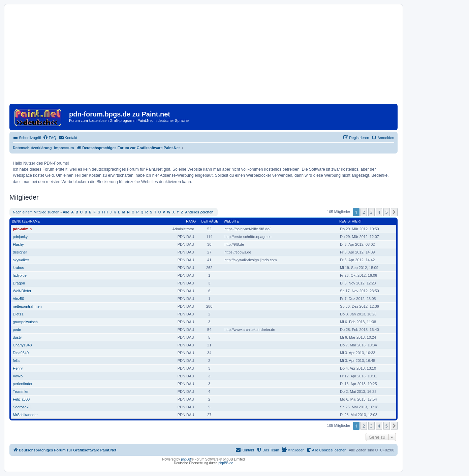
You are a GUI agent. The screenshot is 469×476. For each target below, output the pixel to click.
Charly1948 (22, 345)
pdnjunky (20, 237)
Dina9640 (21, 353)
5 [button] (387, 212)
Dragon (19, 283)
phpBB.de (226, 463)
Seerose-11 (22, 407)
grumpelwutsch (25, 322)
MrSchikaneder (25, 415)
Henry (18, 368)
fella (16, 361)
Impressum (64, 148)
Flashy (18, 244)
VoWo (18, 376)
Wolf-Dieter (22, 291)
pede (17, 330)
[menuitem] (50, 138)
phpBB (186, 459)
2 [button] (364, 212)
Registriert (351, 221)
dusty (17, 337)
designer (20, 252)
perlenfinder (23, 384)
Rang (191, 221)
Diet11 (18, 314)
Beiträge (210, 221)
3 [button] (371, 212)
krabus (18, 268)
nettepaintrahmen (27, 306)
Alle (66, 212)
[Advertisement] (204, 57)
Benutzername (26, 221)
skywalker (21, 260)
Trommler (21, 392)
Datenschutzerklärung (32, 148)
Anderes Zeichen (199, 212)
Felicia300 (21, 399)
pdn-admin (22, 229)
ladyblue (20, 275)
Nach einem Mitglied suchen (36, 212)
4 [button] (379, 212)
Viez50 (18, 299)
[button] (394, 212)
